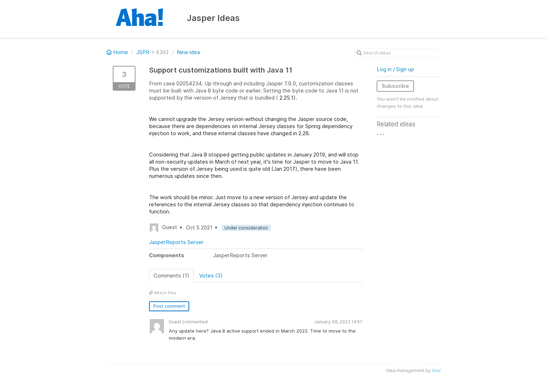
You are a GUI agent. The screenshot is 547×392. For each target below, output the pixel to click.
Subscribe (395, 86)
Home (118, 52)
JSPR (143, 52)
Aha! (436, 370)
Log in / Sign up (395, 69)
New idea (188, 52)
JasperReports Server (176, 242)
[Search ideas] (397, 53)
